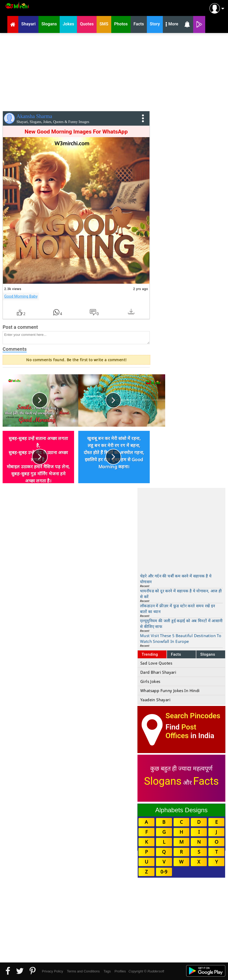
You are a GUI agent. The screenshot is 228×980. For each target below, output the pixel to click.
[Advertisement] (114, 71)
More (172, 25)
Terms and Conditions (83, 971)
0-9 (164, 872)
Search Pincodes (193, 716)
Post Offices (181, 731)
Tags (107, 971)
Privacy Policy (52, 971)
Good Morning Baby (21, 296)
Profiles (120, 971)
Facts (176, 654)
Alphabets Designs (181, 810)
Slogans (208, 654)
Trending (150, 654)
